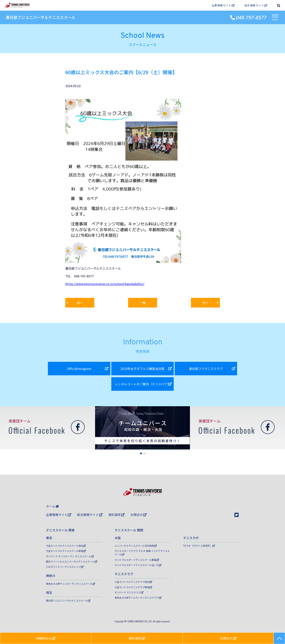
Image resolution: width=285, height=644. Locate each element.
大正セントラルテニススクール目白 (66, 546)
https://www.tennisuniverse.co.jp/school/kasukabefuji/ (105, 284)
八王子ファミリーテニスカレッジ (65, 567)
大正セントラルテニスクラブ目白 (133, 582)
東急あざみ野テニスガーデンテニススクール (71, 584)
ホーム (53, 506)
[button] (141, 453)
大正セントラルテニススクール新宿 (66, 551)
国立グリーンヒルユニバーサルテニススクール (72, 561)
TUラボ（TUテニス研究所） (199, 546)
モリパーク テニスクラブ (129, 592)
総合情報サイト (256, 5)
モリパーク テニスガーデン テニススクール (70, 556)
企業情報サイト (223, 5)
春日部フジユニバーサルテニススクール (41, 17)
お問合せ (139, 515)
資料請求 (117, 515)
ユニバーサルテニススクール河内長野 (136, 546)
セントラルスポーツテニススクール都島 (137, 560)
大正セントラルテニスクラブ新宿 (133, 587)
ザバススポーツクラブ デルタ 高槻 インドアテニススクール (142, 553)
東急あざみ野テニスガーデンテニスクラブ (138, 598)
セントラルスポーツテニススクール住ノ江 (138, 565)
